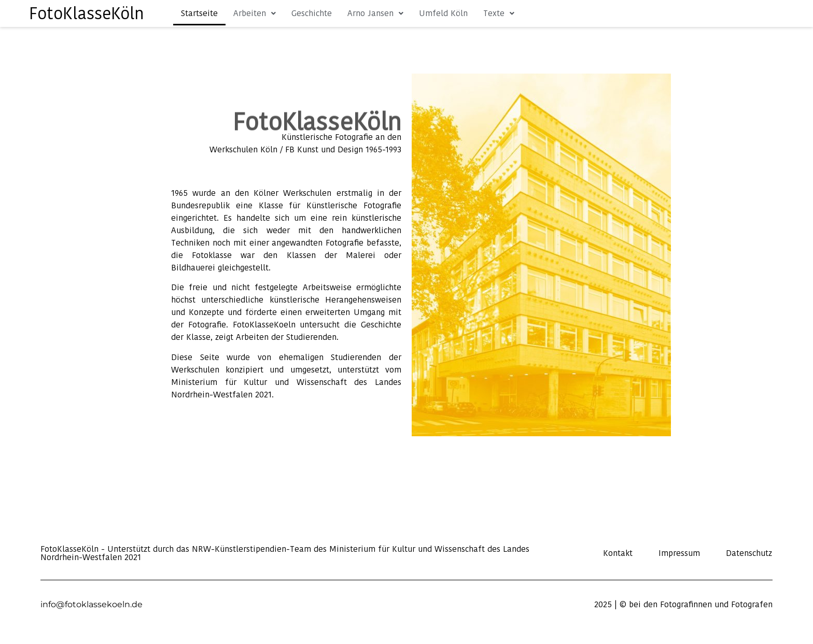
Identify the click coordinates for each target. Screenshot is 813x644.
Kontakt (618, 553)
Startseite (199, 13)
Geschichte (312, 13)
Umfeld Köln (443, 13)
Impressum (679, 553)
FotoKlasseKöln (87, 13)
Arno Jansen (375, 13)
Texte (499, 13)
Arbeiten (255, 13)
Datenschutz (749, 553)
